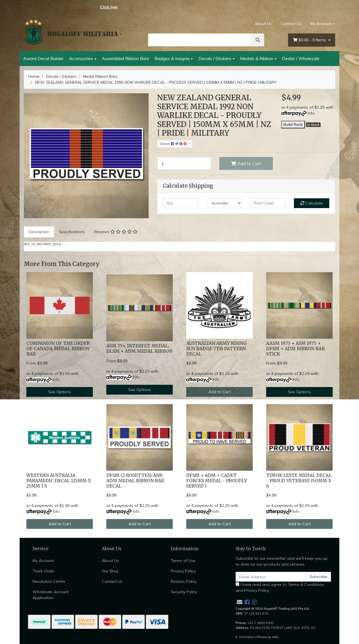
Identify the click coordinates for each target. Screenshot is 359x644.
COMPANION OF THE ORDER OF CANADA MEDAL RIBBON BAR (58, 349)
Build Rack (293, 124)
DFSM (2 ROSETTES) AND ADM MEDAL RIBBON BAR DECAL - (135, 481)
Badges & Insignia (172, 58)
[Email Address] (271, 577)
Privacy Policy (183, 571)
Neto (275, 637)
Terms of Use (183, 561)
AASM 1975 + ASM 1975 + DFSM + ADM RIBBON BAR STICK (295, 349)
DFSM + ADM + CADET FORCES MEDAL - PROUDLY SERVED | (217, 481)
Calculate (312, 203)
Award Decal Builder (43, 58)
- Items (310, 40)
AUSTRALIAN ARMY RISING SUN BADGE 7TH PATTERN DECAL (216, 349)
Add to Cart (246, 163)
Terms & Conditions (306, 584)
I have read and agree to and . (280, 587)
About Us (263, 24)
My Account (43, 561)
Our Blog (110, 571)
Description (39, 232)
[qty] (181, 203)
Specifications (72, 232)
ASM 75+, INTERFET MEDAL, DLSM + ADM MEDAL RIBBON (139, 349)
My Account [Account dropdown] (321, 24)
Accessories (81, 58)
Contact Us (291, 24)
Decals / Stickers (215, 58)
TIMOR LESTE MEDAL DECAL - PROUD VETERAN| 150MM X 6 (299, 481)
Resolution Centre (49, 581)
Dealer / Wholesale (301, 58)
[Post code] (268, 203)
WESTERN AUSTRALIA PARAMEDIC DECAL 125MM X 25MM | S (59, 481)
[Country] (224, 203)
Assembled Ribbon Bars (126, 58)
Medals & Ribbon (257, 58)
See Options (60, 392)
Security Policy (184, 592)
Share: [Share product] (174, 144)
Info (311, 113)
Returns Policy (184, 581)
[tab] (39, 232)
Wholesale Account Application (51, 595)
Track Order (43, 571)
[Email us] (240, 602)
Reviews (116, 232)
